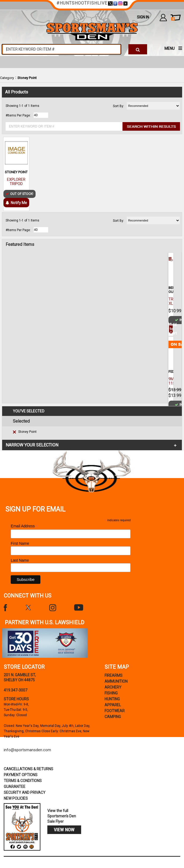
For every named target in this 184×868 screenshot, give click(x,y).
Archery (113, 687)
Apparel (113, 705)
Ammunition (116, 681)
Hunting (112, 699)
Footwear (115, 711)
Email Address (24, 526)
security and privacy (25, 792)
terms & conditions (23, 781)
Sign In (143, 17)
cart (173, 19)
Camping (113, 717)
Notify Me (16, 203)
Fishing (111, 693)
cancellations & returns (28, 769)
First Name (20, 543)
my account (163, 17)
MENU (170, 48)
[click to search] (138, 49)
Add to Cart (171, 329)
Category (7, 78)
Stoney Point (27, 78)
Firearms (114, 675)
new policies (16, 798)
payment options (21, 775)
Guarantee (15, 787)
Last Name (20, 560)
